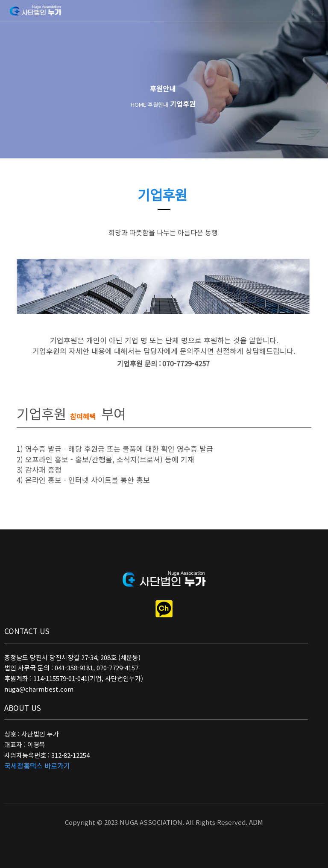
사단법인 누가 (36, 11)
